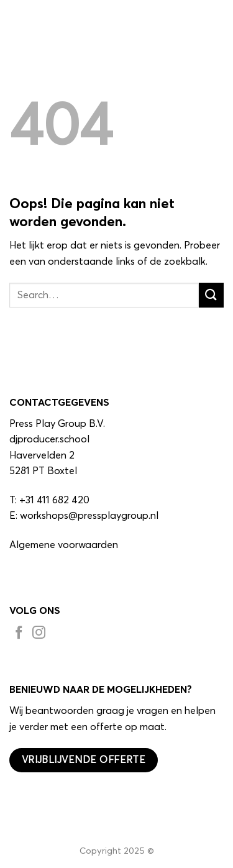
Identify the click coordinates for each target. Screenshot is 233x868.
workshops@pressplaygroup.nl (89, 516)
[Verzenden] (211, 295)
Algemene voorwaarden (64, 545)
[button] (216, 21)
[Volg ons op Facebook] (19, 634)
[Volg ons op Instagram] (39, 634)
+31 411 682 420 (54, 500)
